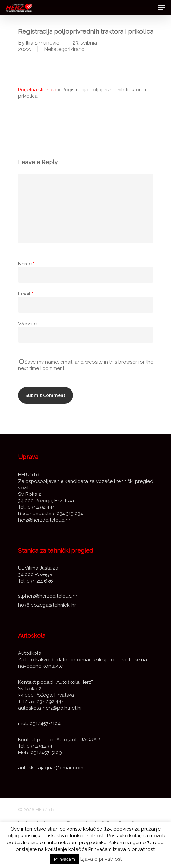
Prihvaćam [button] (65, 859)
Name (26, 264)
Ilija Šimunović (43, 43)
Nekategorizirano (64, 49)
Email (26, 294)
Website (27, 324)
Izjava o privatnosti (101, 859)
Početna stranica (37, 90)
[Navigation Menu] (162, 8)
